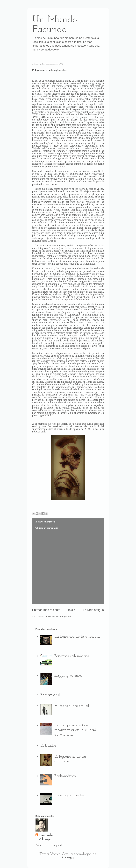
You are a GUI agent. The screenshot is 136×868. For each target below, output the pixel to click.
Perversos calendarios (72, 656)
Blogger (68, 858)
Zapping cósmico (68, 676)
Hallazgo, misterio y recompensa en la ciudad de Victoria (75, 730)
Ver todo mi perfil (50, 845)
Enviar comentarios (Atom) (58, 617)
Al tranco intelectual (72, 706)
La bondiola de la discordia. (77, 637)
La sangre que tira (70, 795)
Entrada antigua (93, 610)
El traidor (48, 746)
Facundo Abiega (46, 837)
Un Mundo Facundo (55, 25)
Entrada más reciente (46, 610)
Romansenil (50, 695)
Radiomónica (65, 776)
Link (43, 432)
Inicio (72, 610)
